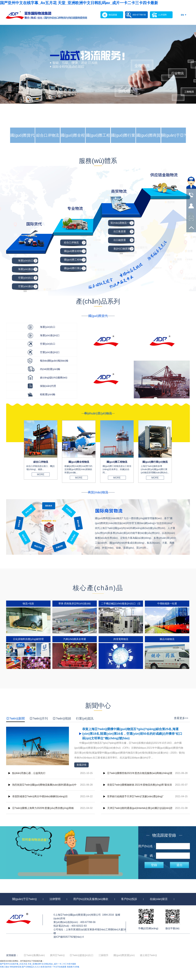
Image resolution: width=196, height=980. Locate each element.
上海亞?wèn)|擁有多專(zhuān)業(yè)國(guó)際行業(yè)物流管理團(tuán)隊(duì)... (155, 469)
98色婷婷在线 (16, 967)
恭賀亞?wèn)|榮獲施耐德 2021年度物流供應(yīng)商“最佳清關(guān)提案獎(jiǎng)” (139, 787)
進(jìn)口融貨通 (122, 249)
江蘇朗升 (104, 955)
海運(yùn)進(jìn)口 (28, 269)
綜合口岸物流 (48, 135)
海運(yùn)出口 (26, 261)
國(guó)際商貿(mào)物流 (148, 143)
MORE (41, 474)
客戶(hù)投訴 (129, 899)
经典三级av (5, 967)
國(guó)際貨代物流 (22, 143)
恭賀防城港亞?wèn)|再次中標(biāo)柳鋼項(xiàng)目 (40, 796)
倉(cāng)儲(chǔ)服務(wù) (54, 378)
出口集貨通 (120, 231)
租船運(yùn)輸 (48, 394)
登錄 (154, 865)
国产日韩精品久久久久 (31, 967)
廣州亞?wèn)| (57, 955)
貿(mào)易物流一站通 (122, 223)
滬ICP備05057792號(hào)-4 (69, 937)
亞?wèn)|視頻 (62, 718)
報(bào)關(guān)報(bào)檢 (54, 361)
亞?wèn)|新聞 (15, 718)
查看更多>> (181, 718)
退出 (179, 865)
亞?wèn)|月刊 (39, 718)
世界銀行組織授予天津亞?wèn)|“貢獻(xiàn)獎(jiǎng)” (135, 796)
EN (182, 15)
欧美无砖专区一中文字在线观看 (53, 967)
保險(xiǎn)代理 (48, 386)
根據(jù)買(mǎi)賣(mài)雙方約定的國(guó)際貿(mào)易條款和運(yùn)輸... (78, 469)
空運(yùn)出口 (26, 278)
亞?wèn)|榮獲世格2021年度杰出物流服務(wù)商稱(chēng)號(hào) (140, 775)
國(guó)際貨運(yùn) (124, 955)
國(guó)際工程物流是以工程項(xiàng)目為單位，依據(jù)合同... (117, 469)
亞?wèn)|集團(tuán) (34, 955)
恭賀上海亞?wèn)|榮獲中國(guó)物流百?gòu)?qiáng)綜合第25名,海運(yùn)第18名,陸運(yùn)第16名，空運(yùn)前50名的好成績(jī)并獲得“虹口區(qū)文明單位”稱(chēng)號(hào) (132, 734)
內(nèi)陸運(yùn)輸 (50, 369)
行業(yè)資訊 (85, 718)
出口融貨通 (120, 240)
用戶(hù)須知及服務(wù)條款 (91, 899)
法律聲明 (55, 899)
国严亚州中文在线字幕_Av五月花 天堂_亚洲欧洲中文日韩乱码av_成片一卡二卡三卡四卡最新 (79, 3)
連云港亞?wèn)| (148, 955)
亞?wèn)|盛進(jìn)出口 (82, 955)
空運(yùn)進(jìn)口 (28, 286)
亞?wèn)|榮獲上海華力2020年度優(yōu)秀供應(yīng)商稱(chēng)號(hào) (43, 810)
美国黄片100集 (73, 967)
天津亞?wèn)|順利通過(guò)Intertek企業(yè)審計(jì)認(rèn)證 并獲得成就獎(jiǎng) (140, 810)
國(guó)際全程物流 (73, 143)
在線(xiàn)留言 (159, 899)
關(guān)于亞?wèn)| (174, 143)
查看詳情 (81, 765)
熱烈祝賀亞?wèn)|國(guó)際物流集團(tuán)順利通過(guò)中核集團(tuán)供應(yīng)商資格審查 (44, 787)
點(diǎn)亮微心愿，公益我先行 (29, 773)
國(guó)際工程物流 (98, 143)
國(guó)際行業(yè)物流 (123, 143)
